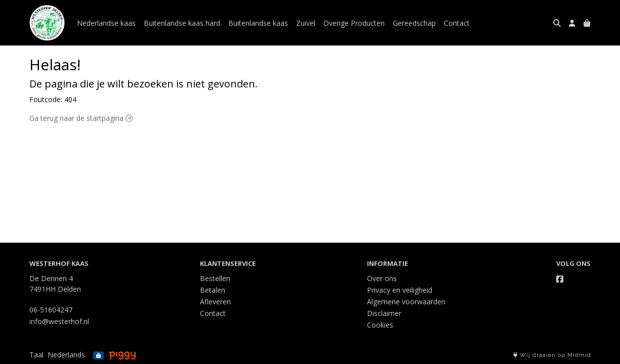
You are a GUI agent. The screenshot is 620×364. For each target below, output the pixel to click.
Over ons (382, 278)
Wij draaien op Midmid (552, 355)
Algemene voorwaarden (406, 302)
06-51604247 (51, 310)
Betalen (213, 290)
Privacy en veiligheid (400, 290)
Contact (457, 23)
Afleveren (215, 302)
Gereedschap (414, 23)
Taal (36, 355)
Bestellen (215, 278)
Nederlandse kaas (106, 23)
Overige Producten (354, 23)
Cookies (380, 325)
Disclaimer (384, 313)
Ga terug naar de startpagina (81, 118)
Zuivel (306, 23)
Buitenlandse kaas (258, 23)
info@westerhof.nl (59, 321)
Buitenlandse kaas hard (182, 23)
